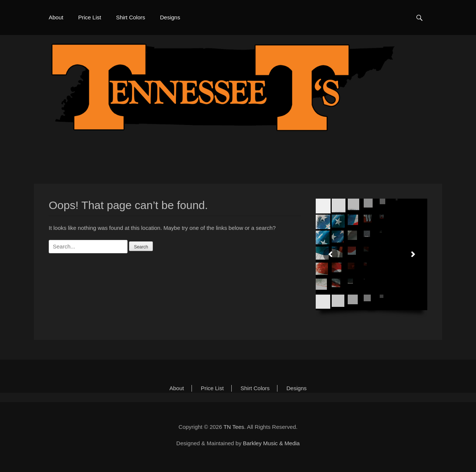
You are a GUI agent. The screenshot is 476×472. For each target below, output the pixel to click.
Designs (170, 17)
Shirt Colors (131, 17)
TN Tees (234, 427)
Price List (90, 17)
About (56, 17)
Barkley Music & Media (271, 443)
